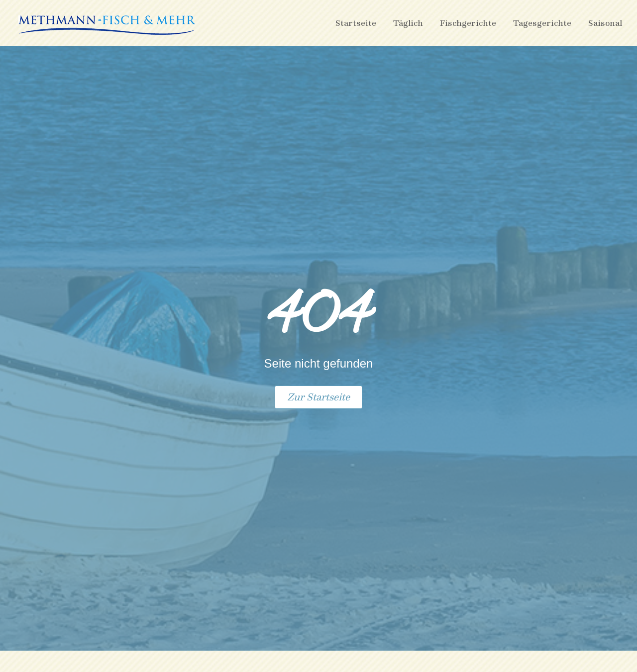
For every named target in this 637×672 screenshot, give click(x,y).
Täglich (408, 23)
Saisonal (605, 23)
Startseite (356, 23)
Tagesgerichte (542, 23)
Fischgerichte (468, 23)
